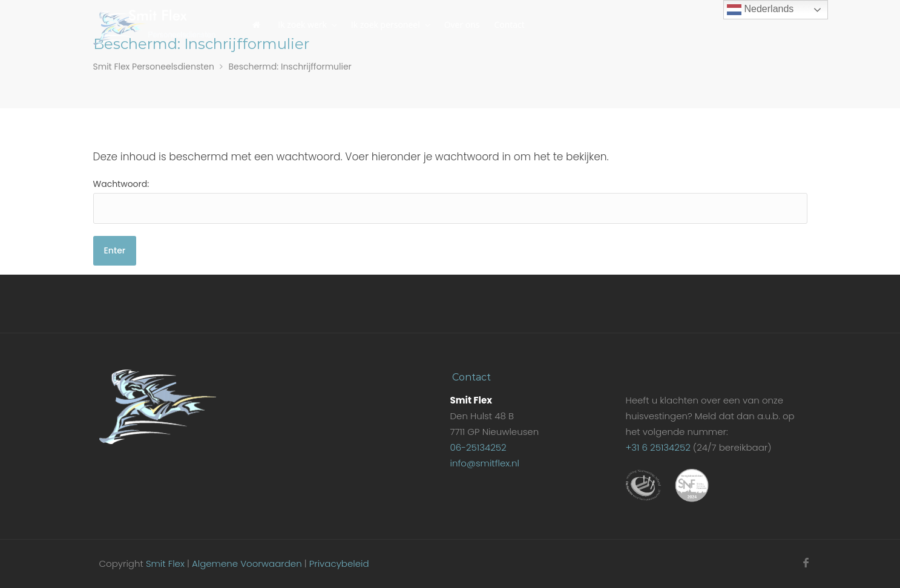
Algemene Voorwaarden (247, 563)
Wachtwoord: (450, 201)
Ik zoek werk (302, 24)
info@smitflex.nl (484, 463)
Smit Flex (165, 563)
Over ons (462, 24)
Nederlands (760, 10)
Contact (509, 24)
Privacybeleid (339, 563)
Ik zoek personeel (386, 24)
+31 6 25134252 (658, 447)
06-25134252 (478, 447)
